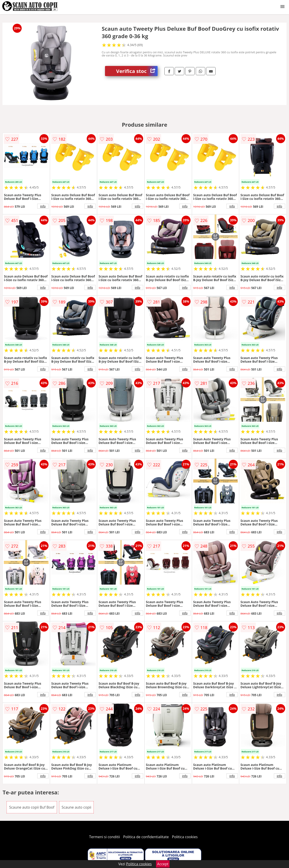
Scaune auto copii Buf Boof (32, 807)
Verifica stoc (137, 71)
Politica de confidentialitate (146, 837)
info (43, 206)
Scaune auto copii (76, 807)
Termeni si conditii (105, 837)
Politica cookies (185, 837)
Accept (163, 864)
